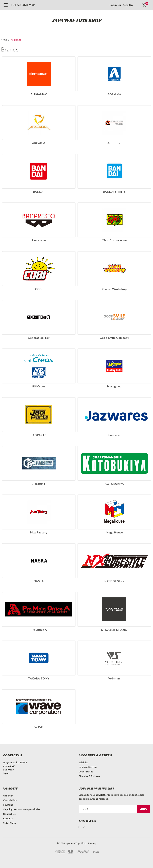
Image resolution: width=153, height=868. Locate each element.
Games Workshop (114, 289)
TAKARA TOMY (39, 678)
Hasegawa (114, 386)
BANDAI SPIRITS (114, 192)
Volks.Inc (114, 678)
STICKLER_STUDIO (114, 630)
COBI (39, 289)
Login (113, 5)
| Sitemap (91, 843)
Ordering (8, 796)
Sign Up (128, 5)
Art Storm (114, 143)
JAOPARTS (39, 435)
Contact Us (9, 814)
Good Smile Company (114, 338)
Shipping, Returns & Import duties (22, 809)
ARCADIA (39, 143)
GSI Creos (39, 386)
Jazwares (114, 435)
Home (4, 40)
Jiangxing (39, 484)
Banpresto (39, 240)
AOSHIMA (114, 94)
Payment (8, 805)
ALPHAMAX (39, 94)
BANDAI (39, 192)
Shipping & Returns (89, 776)
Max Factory (39, 532)
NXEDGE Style (114, 581)
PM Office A (39, 630)
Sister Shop (9, 823)
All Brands (16, 40)
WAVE (39, 727)
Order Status (86, 772)
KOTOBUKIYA (114, 484)
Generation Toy (39, 338)
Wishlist (83, 762)
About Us (8, 818)
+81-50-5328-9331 (23, 5)
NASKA (39, 581)
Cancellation (10, 800)
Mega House (114, 532)
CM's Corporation (114, 240)
